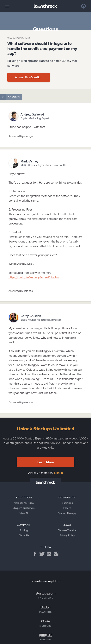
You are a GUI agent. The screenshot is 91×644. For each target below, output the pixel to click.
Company (24, 525)
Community (67, 497)
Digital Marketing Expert (35, 118)
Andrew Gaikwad (32, 114)
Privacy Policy (67, 536)
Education (24, 497)
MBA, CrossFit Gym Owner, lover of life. (44, 165)
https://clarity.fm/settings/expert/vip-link (34, 277)
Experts (67, 508)
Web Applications (19, 38)
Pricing (24, 530)
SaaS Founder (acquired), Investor (41, 320)
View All (24, 513)
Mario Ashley (29, 161)
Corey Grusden (31, 316)
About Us (24, 536)
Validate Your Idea (24, 503)
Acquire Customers (24, 508)
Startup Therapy (67, 513)
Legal (67, 525)
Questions (67, 503)
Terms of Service (67, 530)
